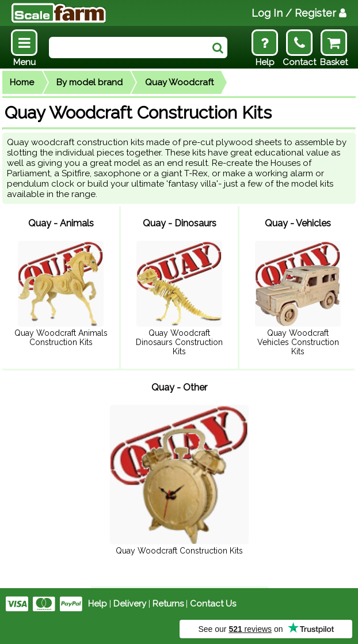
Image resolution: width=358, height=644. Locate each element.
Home (22, 82)
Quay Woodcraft (179, 82)
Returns (168, 604)
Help (98, 604)
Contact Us (213, 604)
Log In (299, 13)
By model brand (89, 82)
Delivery (130, 604)
